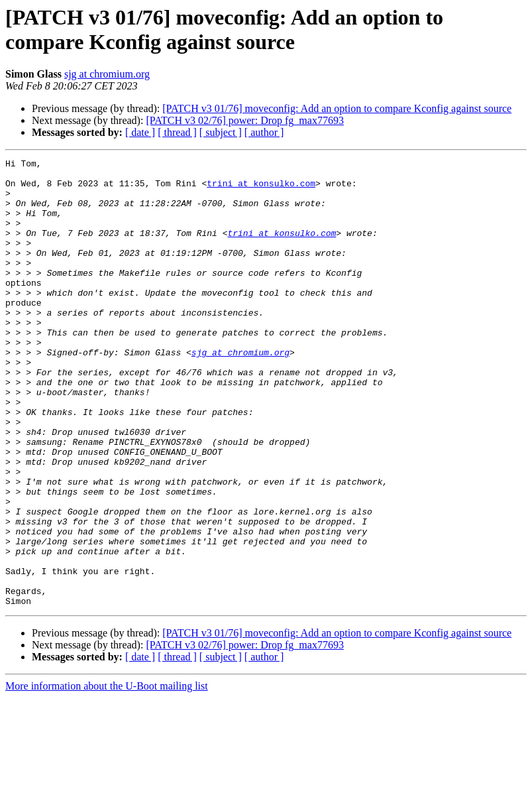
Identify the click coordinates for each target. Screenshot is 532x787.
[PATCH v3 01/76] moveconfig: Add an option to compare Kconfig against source (337, 108)
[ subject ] (221, 132)
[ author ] (264, 132)
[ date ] (140, 132)
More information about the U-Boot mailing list (107, 775)
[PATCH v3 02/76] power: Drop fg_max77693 (245, 120)
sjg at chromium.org (107, 74)
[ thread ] (177, 132)
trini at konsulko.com (261, 189)
